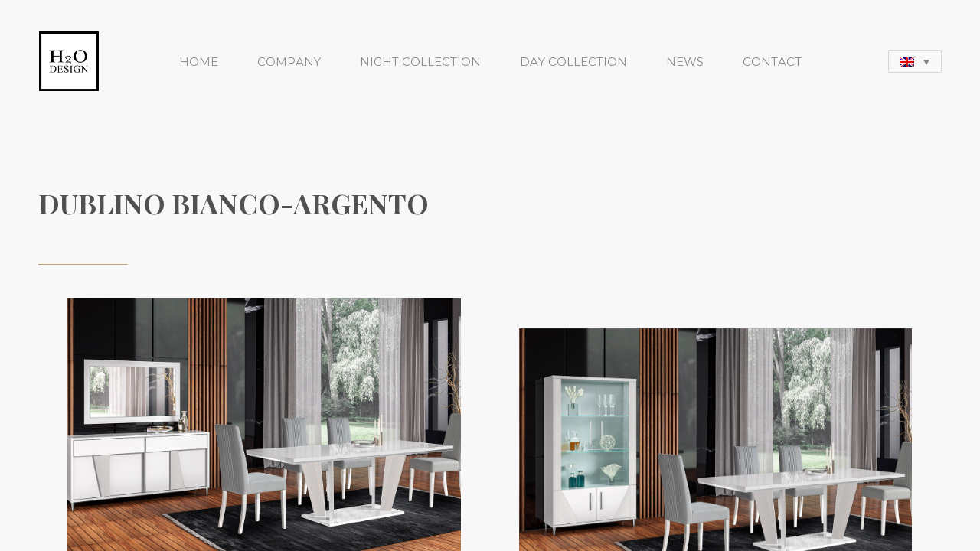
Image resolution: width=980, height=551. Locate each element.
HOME (199, 62)
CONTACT (772, 62)
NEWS (685, 62)
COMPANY (289, 62)
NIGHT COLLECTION (420, 62)
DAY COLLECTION (573, 62)
